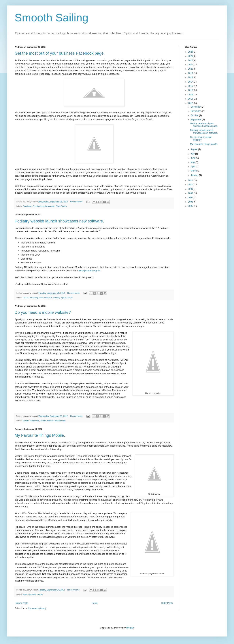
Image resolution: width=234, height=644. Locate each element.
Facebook (27, 206)
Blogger (130, 628)
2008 (191, 193)
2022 (191, 60)
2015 (191, 90)
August (194, 149)
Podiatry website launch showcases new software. (59, 221)
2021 (191, 65)
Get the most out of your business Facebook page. (60, 53)
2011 (191, 180)
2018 (191, 77)
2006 (191, 202)
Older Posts (167, 603)
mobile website (47, 421)
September (196, 120)
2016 (191, 86)
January (195, 175)
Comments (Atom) (37, 608)
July (193, 154)
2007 (191, 198)
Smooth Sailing (52, 18)
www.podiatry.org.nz (89, 271)
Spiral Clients (67, 298)
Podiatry (56, 298)
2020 (191, 69)
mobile (26, 421)
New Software (46, 298)
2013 (191, 99)
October (195, 115)
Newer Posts (22, 603)
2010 (191, 185)
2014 (191, 95)
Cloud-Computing (31, 298)
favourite (32, 594)
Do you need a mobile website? (43, 312)
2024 (191, 52)
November (196, 111)
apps (25, 594)
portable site (60, 421)
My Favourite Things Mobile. (40, 435)
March (194, 171)
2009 (191, 189)
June (193, 158)
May (193, 162)
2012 (191, 103)
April (193, 167)
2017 (191, 82)
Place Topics (61, 206)
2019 (191, 73)
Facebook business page (44, 206)
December (196, 107)
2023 (191, 56)
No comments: (77, 202)
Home (95, 603)
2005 (191, 206)
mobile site (35, 421)
